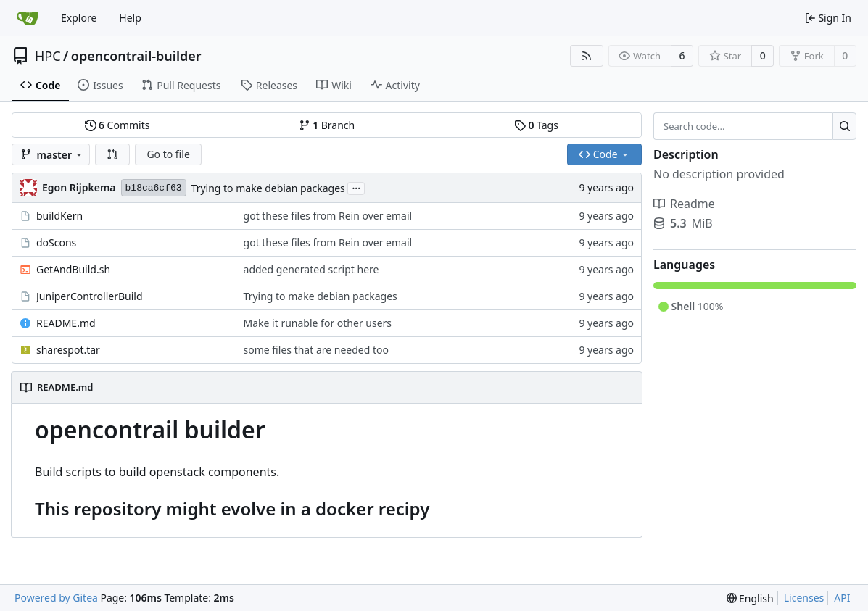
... (356, 187)
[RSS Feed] (587, 56)
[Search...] (844, 126)
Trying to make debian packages (268, 188)
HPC (48, 56)
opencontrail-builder (136, 56)
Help (130, 18)
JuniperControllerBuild (90, 296)
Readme (684, 204)
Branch (327, 125)
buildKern (59, 216)
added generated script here (311, 269)
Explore (79, 18)
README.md (66, 323)
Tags (536, 125)
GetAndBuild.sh (73, 269)
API (842, 598)
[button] (112, 154)
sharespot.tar (68, 350)
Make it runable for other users (318, 323)
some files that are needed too (316, 350)
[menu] (750, 598)
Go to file (168, 154)
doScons (56, 242)
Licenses (804, 598)
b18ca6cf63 (154, 188)
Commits (117, 125)
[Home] (28, 18)
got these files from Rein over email (328, 216)
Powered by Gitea (56, 598)
